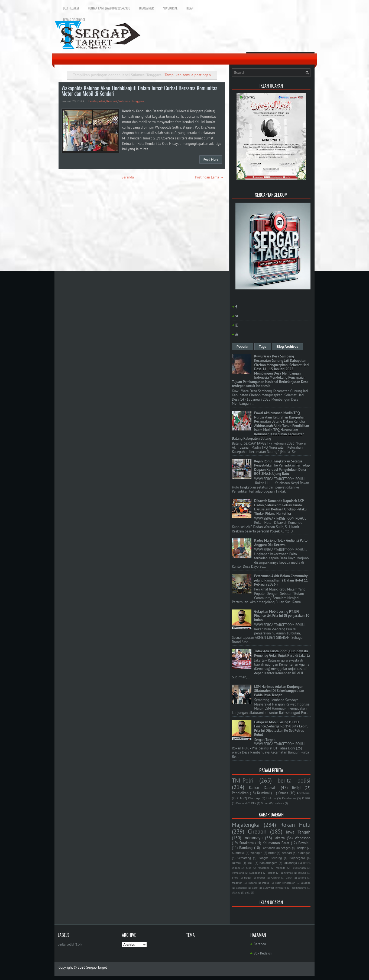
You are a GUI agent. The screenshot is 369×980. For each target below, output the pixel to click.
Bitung (302, 873)
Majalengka (246, 825)
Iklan (190, 8)
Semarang (244, 858)
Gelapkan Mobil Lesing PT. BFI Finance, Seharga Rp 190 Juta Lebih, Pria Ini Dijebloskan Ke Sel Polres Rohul (281, 729)
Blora (235, 877)
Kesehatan (289, 798)
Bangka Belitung (270, 858)
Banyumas (287, 873)
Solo (255, 888)
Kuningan (304, 853)
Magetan (237, 883)
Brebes (261, 877)
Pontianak (268, 848)
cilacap (236, 892)
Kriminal (263, 793)
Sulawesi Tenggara (131, 101)
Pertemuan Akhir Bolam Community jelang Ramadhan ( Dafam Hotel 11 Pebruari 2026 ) (281, 580)
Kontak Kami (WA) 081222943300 (109, 8)
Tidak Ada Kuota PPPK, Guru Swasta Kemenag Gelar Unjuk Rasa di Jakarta (282, 653)
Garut (289, 877)
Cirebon (257, 831)
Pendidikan (240, 793)
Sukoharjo (290, 863)
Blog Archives (287, 347)
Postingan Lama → (209, 177)
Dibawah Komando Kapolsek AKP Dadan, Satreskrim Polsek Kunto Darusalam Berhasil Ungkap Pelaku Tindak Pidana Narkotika (280, 507)
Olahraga (254, 798)
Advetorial (170, 8)
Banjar (301, 848)
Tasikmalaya (299, 888)
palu (247, 892)
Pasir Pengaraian (285, 883)
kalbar (271, 873)
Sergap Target (97, 967)
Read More (211, 159)
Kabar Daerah (263, 787)
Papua (266, 883)
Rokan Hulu (295, 825)
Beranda (128, 177)
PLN (239, 798)
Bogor (248, 877)
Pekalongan (299, 868)
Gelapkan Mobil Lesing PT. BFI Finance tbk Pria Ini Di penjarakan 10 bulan (282, 616)
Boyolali (304, 843)
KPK (254, 803)
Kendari (112, 101)
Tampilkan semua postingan (188, 75)
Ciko (249, 868)
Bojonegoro (297, 858)
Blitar (272, 853)
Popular (243, 347)
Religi (296, 788)
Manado (281, 868)
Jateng (302, 877)
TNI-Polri (243, 781)
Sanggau (241, 888)
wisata (280, 803)
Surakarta (246, 843)
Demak (237, 863)
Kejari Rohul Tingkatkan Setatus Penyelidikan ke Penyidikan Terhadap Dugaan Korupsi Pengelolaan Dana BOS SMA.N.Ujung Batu (282, 468)
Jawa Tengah (298, 832)
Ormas (283, 793)
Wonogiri (256, 853)
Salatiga (306, 883)
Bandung (246, 848)
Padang (252, 883)
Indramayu (253, 838)
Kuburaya (238, 853)
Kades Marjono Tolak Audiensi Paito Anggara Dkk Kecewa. (281, 543)
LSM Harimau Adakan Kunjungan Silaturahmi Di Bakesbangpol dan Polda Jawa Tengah (279, 691)
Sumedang (256, 873)
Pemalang (238, 873)
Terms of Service (74, 20)
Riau (250, 863)
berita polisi (97, 101)
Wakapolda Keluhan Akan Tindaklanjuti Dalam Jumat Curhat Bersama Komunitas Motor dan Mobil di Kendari (139, 91)
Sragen (286, 848)
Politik (306, 798)
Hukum (271, 798)
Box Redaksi (71, 8)
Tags (263, 347)
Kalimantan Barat (276, 843)
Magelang (264, 868)
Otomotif (266, 803)
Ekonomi (241, 803)
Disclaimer (147, 8)
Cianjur (276, 877)
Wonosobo (303, 838)
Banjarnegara (268, 863)
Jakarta (279, 838)
